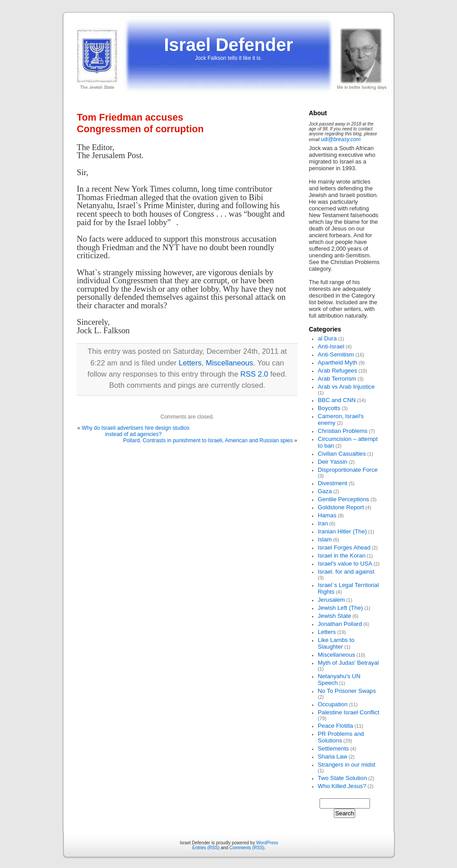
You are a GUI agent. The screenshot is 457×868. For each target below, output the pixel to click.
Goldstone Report (341, 507)
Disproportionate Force (348, 470)
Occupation (333, 704)
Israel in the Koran (342, 556)
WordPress (267, 843)
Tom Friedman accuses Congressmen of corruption (140, 123)
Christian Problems (343, 431)
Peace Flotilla (335, 726)
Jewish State (334, 616)
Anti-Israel (331, 346)
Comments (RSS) (247, 848)
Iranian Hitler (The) (342, 531)
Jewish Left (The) (340, 608)
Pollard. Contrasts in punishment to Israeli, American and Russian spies (208, 440)
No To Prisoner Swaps (347, 691)
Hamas (327, 515)
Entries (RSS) (206, 848)
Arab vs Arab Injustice (346, 387)
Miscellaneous (229, 363)
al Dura (327, 338)
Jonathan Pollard (340, 624)
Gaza (325, 491)
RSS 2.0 (254, 374)
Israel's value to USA (345, 564)
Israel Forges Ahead (344, 547)
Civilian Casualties (342, 454)
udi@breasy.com (341, 139)
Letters (190, 363)
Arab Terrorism (337, 379)
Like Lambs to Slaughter (336, 643)
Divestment (332, 483)
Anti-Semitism (336, 354)
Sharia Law (332, 757)
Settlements (333, 748)
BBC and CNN (337, 400)
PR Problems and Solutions (341, 737)
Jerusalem (331, 600)
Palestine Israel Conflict (349, 712)
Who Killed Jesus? (342, 786)
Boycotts (329, 408)
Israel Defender (228, 45)
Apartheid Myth (338, 363)
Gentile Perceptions (343, 499)
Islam (325, 539)
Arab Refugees (337, 371)
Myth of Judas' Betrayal (348, 663)
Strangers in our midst (347, 765)
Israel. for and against (346, 572)
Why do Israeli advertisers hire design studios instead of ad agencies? (135, 431)
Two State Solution (342, 778)
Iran (323, 523)
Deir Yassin (332, 462)
